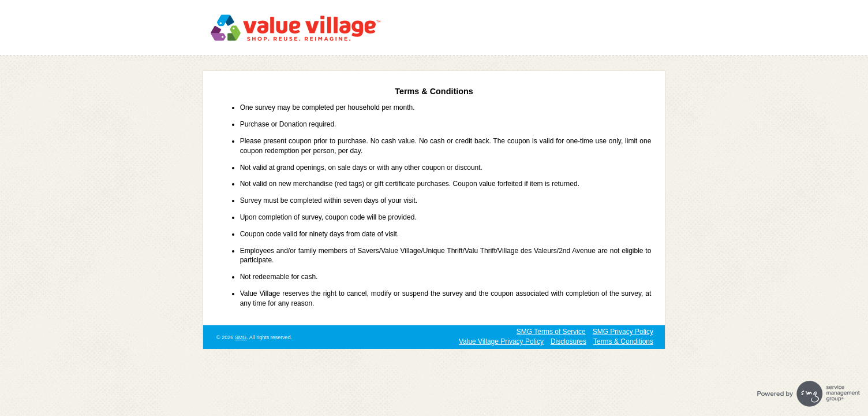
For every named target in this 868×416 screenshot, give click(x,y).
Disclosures (568, 341)
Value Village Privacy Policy (501, 341)
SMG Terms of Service (551, 332)
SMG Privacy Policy (623, 332)
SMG (241, 337)
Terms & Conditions (623, 341)
